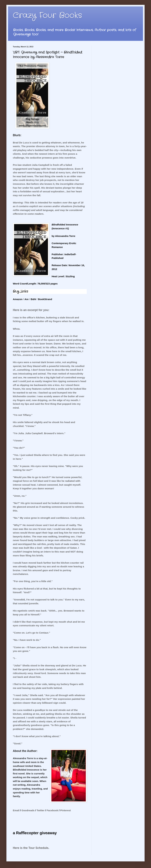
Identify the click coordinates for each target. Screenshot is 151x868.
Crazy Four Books (47, 16)
